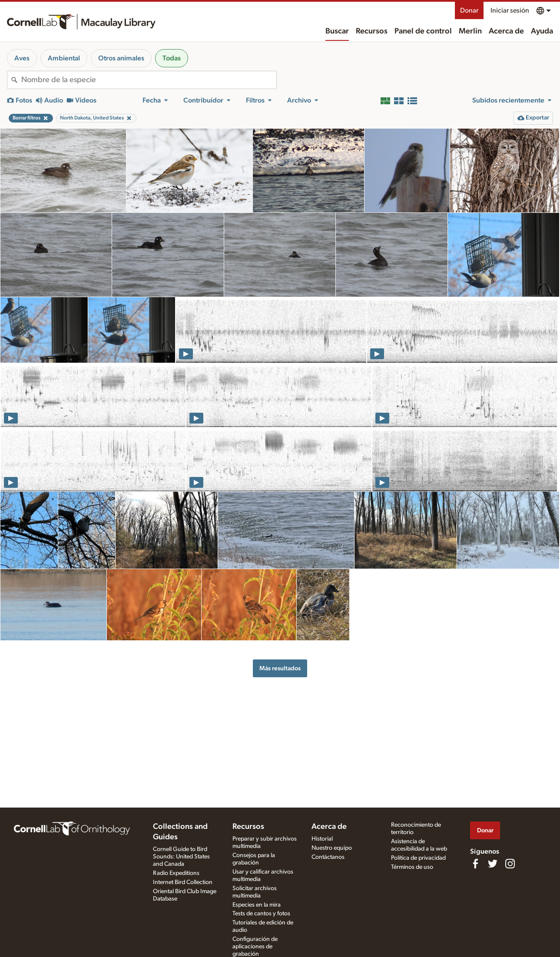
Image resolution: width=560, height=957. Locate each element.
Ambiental (64, 58)
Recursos (372, 31)
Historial (322, 839)
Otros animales (121, 58)
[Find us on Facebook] (475, 864)
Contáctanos (328, 857)
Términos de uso (412, 867)
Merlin (470, 31)
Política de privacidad (418, 858)
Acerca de (506, 31)
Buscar (337, 31)
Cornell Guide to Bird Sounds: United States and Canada (181, 857)
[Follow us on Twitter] (493, 864)
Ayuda (542, 31)
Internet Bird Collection (183, 882)
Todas (172, 58)
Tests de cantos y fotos (261, 914)
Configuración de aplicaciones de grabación (255, 947)
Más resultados (280, 668)
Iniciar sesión (510, 10)
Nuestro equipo (332, 848)
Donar (469, 10)
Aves (22, 58)
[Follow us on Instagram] (510, 864)
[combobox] (149, 80)
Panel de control (423, 31)
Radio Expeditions (176, 873)
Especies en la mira (257, 905)
